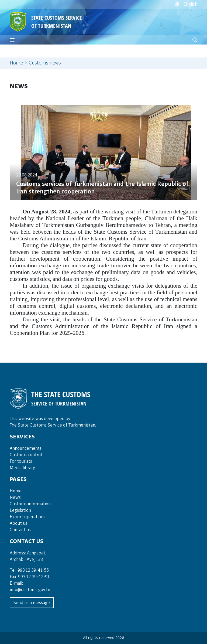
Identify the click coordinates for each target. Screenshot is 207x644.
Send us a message (32, 603)
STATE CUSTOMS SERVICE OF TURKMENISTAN (57, 22)
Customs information (30, 504)
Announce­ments (26, 448)
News (15, 498)
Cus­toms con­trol (26, 455)
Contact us (20, 530)
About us (18, 523)
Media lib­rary (22, 468)
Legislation (20, 510)
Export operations (27, 517)
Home (16, 63)
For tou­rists (21, 461)
